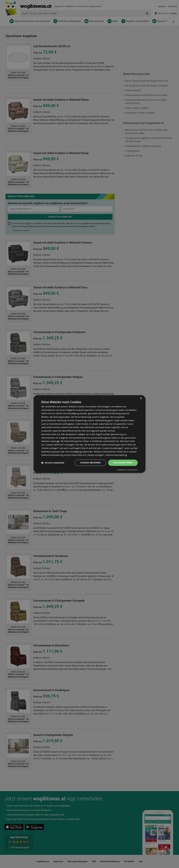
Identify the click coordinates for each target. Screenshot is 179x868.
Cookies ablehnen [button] (90, 463)
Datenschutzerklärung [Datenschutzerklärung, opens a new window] (116, 455)
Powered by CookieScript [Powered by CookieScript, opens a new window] (127, 470)
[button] (53, 463)
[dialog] (89, 434)
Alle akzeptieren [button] (123, 463)
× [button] (141, 398)
